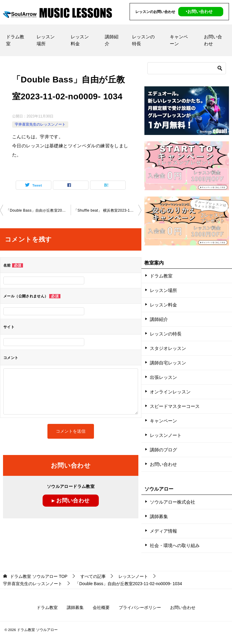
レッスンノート (166, 435)
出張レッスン (163, 377)
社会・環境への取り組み (175, 545)
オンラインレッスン (170, 392)
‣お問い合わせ (199, 11)
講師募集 (159, 516)
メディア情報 (163, 531)
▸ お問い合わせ (71, 501)
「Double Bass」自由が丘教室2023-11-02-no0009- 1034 (38, 210)
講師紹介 (112, 40)
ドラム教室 (15, 40)
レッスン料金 (80, 40)
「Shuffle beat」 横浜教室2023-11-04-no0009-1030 (108, 210)
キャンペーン (179, 40)
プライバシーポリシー (140, 607)
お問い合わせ (213, 40)
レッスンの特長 (143, 40)
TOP (39, 576)
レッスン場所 (46, 40)
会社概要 (101, 607)
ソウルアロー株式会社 (172, 502)
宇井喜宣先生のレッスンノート (40, 124)
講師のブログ (163, 450)
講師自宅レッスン (168, 363)
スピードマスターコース (175, 406)
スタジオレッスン (168, 348)
